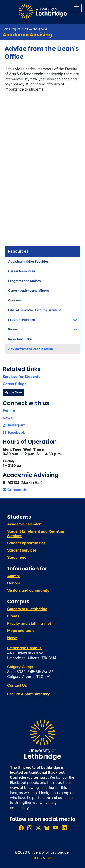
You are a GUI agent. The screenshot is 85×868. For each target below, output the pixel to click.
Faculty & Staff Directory (29, 694)
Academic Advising (27, 35)
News (8, 418)
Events (9, 411)
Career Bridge (15, 384)
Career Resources (22, 271)
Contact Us (15, 490)
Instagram (14, 425)
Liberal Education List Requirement (34, 310)
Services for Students (22, 377)
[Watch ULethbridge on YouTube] (56, 828)
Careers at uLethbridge (27, 609)
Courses (15, 300)
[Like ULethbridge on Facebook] (21, 828)
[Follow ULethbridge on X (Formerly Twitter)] (38, 828)
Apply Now (13, 392)
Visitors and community (28, 590)
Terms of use (43, 857)
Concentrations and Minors (29, 291)
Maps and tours (21, 631)
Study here (17, 557)
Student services (22, 550)
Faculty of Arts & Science (25, 29)
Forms (13, 329)
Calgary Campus (22, 667)
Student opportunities (26, 543)
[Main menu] (77, 8)
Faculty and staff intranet (29, 623)
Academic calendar (24, 524)
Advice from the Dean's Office (30, 349)
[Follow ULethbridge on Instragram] (30, 828)
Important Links (20, 339)
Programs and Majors (24, 281)
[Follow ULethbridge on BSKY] (47, 828)
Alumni (13, 576)
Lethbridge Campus (24, 648)
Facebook (14, 432)
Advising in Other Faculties (28, 261)
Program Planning (22, 320)
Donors (14, 583)
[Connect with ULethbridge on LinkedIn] (64, 828)
